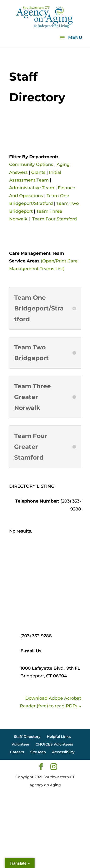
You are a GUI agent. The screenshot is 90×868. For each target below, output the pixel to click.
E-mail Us (31, 651)
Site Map (38, 752)
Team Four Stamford (54, 219)
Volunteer (20, 744)
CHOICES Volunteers (54, 744)
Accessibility (63, 752)
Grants (38, 172)
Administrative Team (32, 188)
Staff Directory (27, 737)
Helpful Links (59, 737)
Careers (17, 752)
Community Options (31, 164)
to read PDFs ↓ (65, 706)
